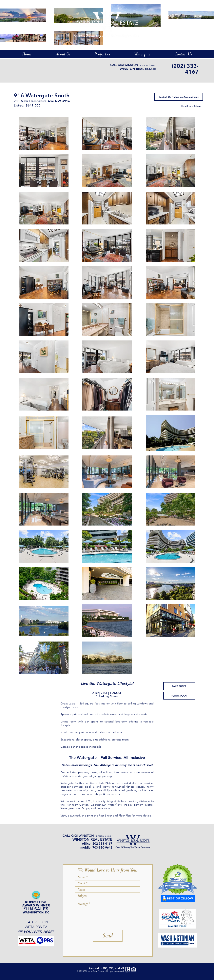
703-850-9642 (102, 847)
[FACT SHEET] (179, 686)
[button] (142, 54)
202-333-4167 (102, 844)
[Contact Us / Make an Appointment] (179, 97)
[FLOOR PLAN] (179, 696)
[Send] (108, 936)
